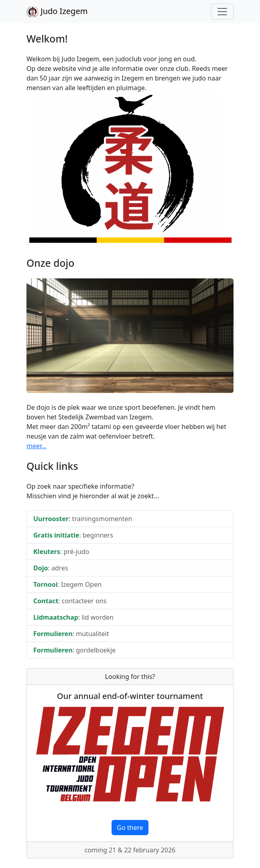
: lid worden (73, 617)
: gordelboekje (74, 650)
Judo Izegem (57, 12)
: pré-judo (61, 552)
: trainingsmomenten (83, 519)
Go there (130, 828)
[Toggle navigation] (222, 12)
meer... (37, 446)
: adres (51, 568)
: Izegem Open (67, 584)
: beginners (73, 535)
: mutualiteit (71, 634)
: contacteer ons (70, 601)
